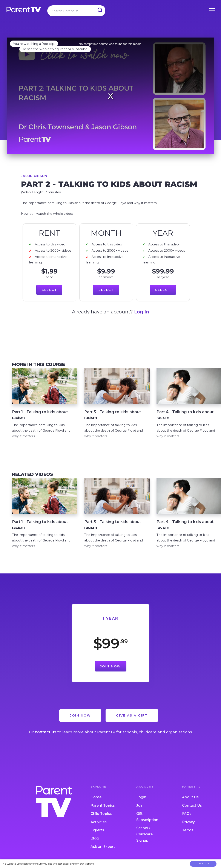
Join (140, 805)
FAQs (187, 814)
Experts (97, 830)
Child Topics (101, 814)
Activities (99, 822)
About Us (190, 797)
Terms (188, 830)
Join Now (111, 666)
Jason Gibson (34, 176)
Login (141, 797)
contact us (46, 732)
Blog (95, 838)
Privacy (188, 822)
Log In (142, 312)
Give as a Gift (132, 715)
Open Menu (212, 9)
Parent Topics (103, 805)
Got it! (203, 864)
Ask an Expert (103, 847)
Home (96, 797)
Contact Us (192, 805)
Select (49, 290)
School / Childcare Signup (144, 834)
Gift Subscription (147, 817)
